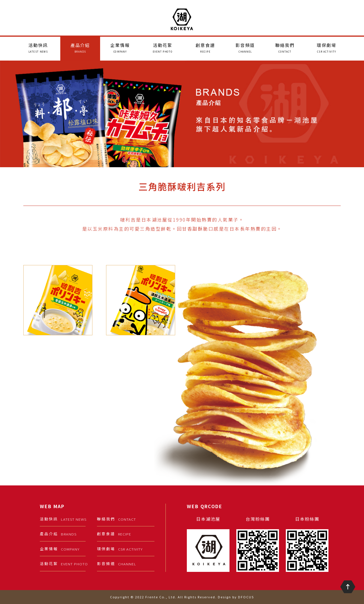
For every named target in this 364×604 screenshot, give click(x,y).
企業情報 (120, 48)
